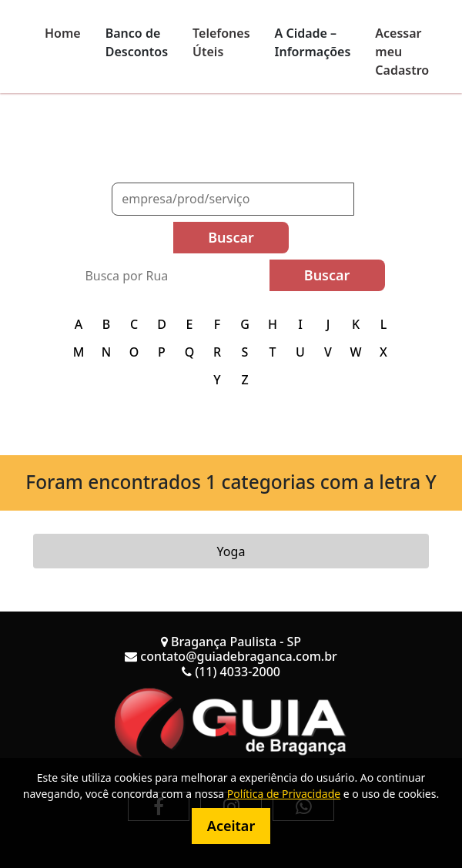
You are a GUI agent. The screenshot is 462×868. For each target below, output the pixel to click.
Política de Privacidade (284, 794)
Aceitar (231, 826)
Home (63, 33)
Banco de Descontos (137, 42)
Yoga (231, 551)
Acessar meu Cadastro (402, 52)
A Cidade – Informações (313, 42)
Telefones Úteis (221, 42)
